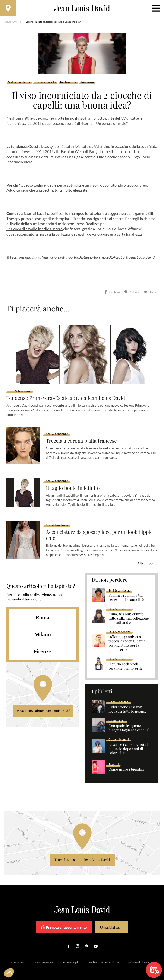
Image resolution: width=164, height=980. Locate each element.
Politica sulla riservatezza (141, 958)
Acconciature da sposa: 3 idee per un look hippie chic (101, 530)
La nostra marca (18, 958)
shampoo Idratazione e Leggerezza (97, 214)
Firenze (43, 646)
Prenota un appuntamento (64, 923)
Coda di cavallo (45, 83)
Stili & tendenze (19, 83)
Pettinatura (68, 83)
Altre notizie (147, 558)
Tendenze (87, 83)
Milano (43, 629)
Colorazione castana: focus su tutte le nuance (128, 704)
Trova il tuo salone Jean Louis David (43, 706)
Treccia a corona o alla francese (82, 436)
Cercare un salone (45, 958)
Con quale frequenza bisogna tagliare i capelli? (129, 723)
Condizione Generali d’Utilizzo (103, 958)
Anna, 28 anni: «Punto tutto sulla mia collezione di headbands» (129, 613)
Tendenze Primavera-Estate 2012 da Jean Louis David (67, 393)
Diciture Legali (71, 958)
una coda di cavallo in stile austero (34, 230)
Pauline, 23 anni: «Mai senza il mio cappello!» (127, 593)
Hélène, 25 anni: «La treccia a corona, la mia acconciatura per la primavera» (127, 638)
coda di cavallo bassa (23, 157)
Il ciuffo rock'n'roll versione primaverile (126, 661)
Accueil (8, 22)
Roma (43, 612)
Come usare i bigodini (126, 764)
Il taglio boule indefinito (74, 483)
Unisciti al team (112, 922)
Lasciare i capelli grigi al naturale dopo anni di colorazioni (128, 744)
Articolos (18, 22)
